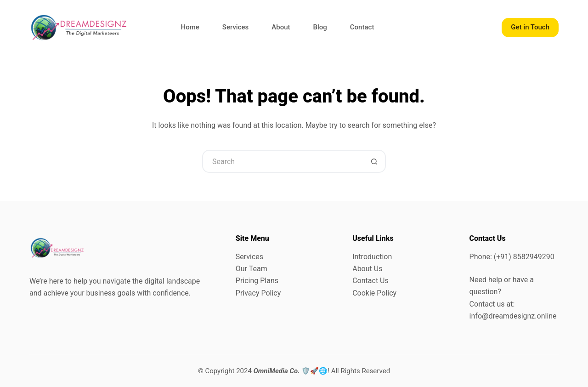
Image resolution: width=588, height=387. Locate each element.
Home (190, 27)
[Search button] (374, 161)
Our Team (252, 269)
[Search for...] (283, 161)
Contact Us (370, 281)
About (281, 27)
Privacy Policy (258, 293)
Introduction (372, 257)
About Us (367, 269)
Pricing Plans (257, 281)
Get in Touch (530, 27)
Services (235, 27)
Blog (320, 27)
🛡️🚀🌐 (291, 371)
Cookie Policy (374, 293)
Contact (362, 27)
